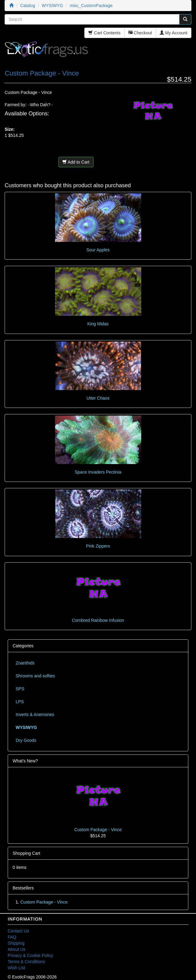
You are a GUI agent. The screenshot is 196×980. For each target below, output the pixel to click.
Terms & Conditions (26, 962)
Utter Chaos (98, 398)
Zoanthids (25, 663)
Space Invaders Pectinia (98, 472)
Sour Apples (98, 250)
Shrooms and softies (35, 676)
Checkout (140, 33)
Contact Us (18, 931)
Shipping (16, 943)
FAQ (12, 937)
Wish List (16, 968)
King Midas (98, 324)
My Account (174, 33)
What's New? (25, 761)
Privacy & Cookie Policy (30, 955)
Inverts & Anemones (35, 715)
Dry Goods (26, 740)
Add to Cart (76, 162)
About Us (17, 949)
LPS (20, 702)
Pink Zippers (98, 546)
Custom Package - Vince (98, 830)
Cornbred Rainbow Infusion (98, 620)
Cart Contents (104, 33)
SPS (20, 689)
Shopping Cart (26, 853)
